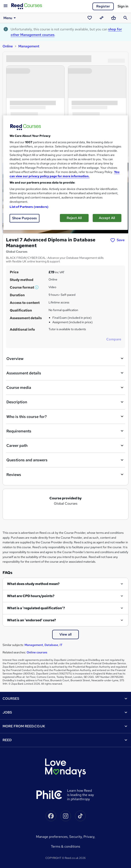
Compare (114, 339)
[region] (65, 173)
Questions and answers (65, 460)
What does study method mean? (33, 584)
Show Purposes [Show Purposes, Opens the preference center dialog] (24, 218)
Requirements (65, 431)
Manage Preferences (52, 837)
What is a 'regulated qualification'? (36, 608)
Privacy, (89, 837)
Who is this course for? (65, 416)
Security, (76, 837)
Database (51, 645)
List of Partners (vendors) (29, 207)
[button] (37, 287)
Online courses (37, 652)
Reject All (74, 218)
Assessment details (65, 373)
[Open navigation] (6, 6)
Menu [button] (10, 18)
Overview (65, 358)
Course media (65, 388)
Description (65, 402)
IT (61, 645)
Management (29, 46)
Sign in (123, 6)
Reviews (65, 474)
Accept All (107, 218)
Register (103, 6)
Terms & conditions (65, 846)
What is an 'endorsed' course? (32, 620)
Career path (65, 446)
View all (65, 634)
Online (8, 46)
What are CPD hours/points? (31, 596)
